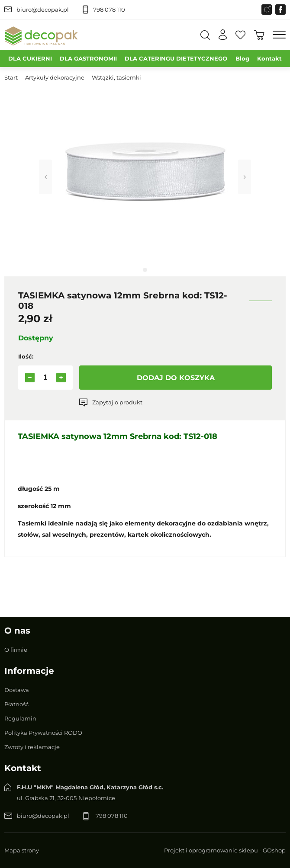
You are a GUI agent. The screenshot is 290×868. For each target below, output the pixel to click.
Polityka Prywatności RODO (43, 733)
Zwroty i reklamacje (32, 747)
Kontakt (269, 58)
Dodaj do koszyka (176, 378)
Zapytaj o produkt (117, 402)
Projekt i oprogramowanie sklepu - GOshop (225, 850)
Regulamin (20, 718)
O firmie (16, 650)
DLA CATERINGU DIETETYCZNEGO (176, 58)
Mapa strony (22, 850)
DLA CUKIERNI (30, 58)
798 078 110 (109, 10)
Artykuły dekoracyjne (55, 77)
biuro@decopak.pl (43, 10)
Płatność (16, 704)
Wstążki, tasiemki (116, 77)
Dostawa (17, 690)
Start (11, 77)
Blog (242, 58)
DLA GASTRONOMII (88, 58)
